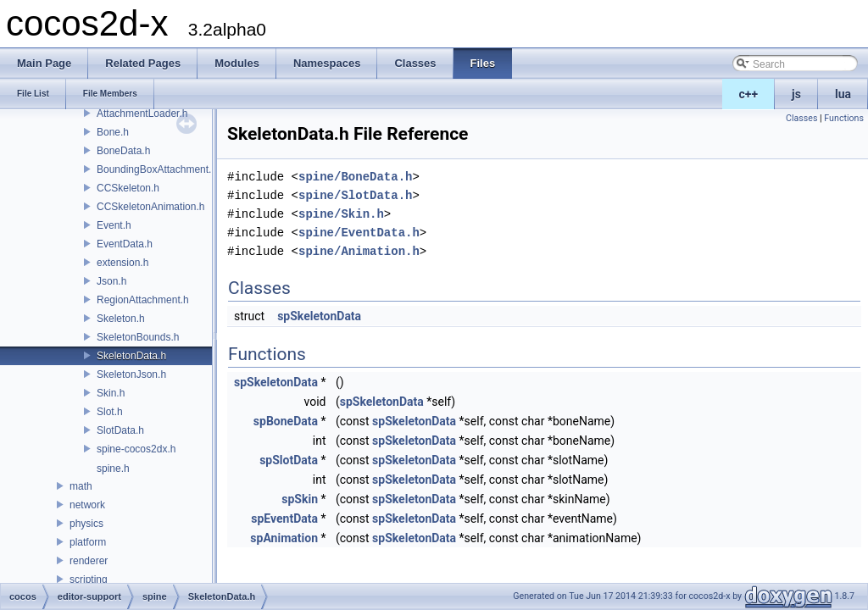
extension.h (122, 263)
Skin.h (111, 393)
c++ (749, 94)
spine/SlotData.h (355, 195)
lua (843, 94)
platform (88, 542)
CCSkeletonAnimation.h (150, 207)
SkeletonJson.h (131, 374)
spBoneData (286, 421)
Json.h (111, 281)
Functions (844, 118)
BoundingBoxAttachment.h (157, 169)
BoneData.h (123, 151)
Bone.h (113, 132)
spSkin (300, 499)
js (796, 94)
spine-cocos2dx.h (136, 449)
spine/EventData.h (359, 233)
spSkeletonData (319, 316)
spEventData (284, 518)
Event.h (114, 225)
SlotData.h (120, 430)
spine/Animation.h (359, 251)
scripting (89, 579)
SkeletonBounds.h (138, 337)
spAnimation (284, 538)
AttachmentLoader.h (142, 114)
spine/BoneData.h (355, 177)
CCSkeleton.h (128, 188)
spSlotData (289, 460)
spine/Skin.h (341, 214)
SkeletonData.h (131, 356)
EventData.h (125, 244)
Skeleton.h (121, 319)
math (81, 486)
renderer (89, 561)
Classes (801, 118)
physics (86, 524)
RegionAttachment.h (143, 300)
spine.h (113, 469)
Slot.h (110, 412)
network (87, 505)
